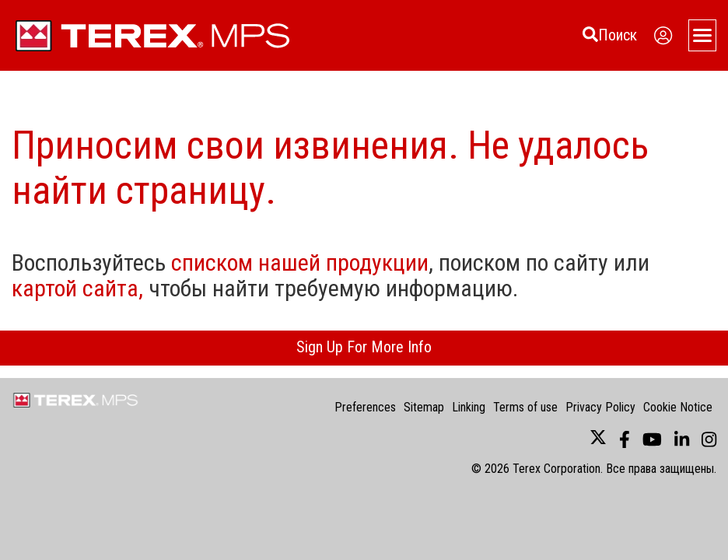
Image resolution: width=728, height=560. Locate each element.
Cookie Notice (678, 407)
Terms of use (525, 407)
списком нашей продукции (300, 262)
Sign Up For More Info (364, 347)
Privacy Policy (600, 407)
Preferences (365, 407)
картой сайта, (77, 288)
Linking (469, 407)
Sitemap (424, 407)
